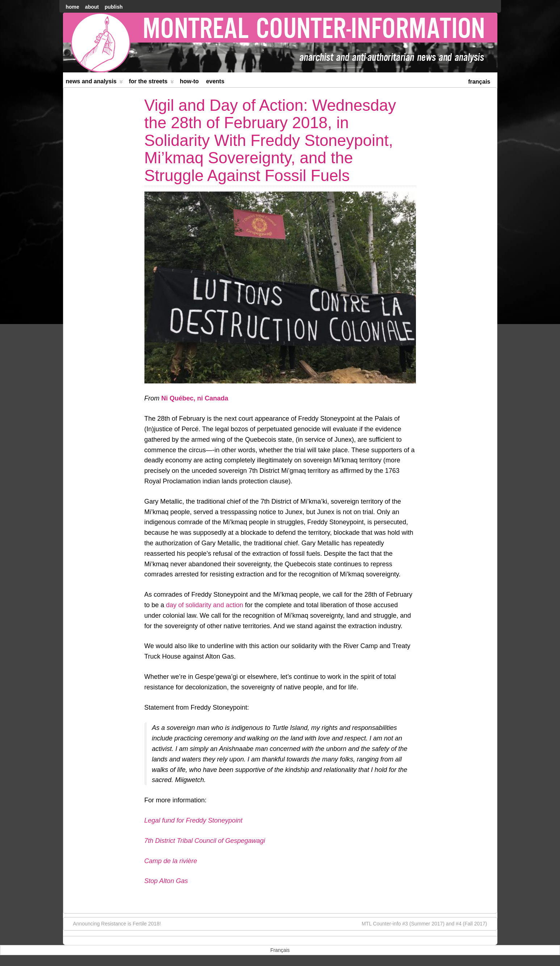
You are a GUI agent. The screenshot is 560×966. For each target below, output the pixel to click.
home (73, 7)
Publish (114, 7)
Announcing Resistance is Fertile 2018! (113, 923)
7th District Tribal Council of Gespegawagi (205, 841)
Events (215, 81)
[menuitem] (479, 81)
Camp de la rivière (171, 861)
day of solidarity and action (205, 605)
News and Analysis (94, 83)
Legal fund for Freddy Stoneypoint (193, 820)
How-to (189, 81)
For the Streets (151, 83)
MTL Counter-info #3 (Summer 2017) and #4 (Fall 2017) (428, 923)
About (92, 7)
